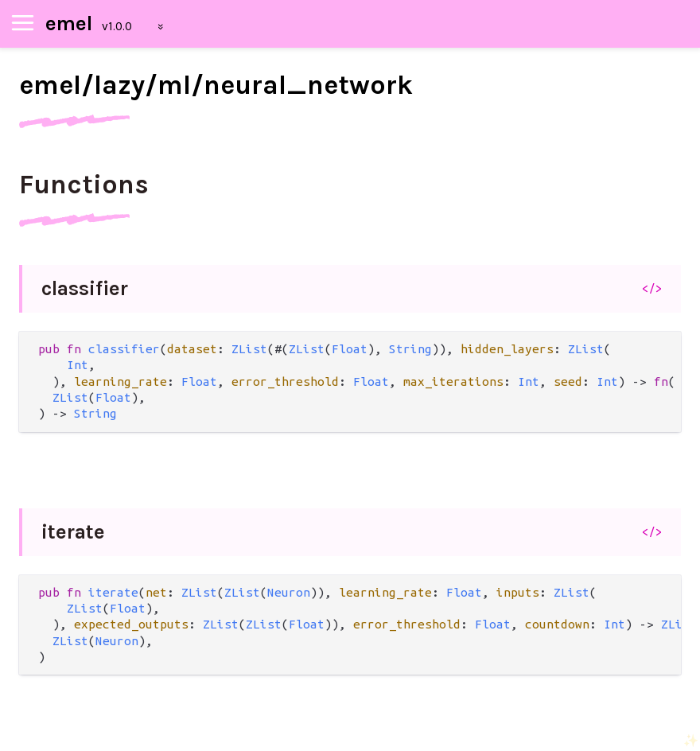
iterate (73, 532)
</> (652, 288)
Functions (84, 185)
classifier (85, 288)
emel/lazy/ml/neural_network (216, 85)
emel (69, 23)
